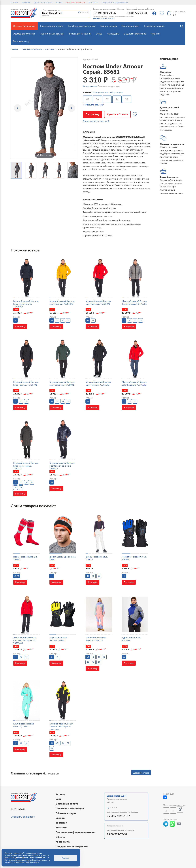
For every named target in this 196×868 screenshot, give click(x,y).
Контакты (93, 2)
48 (88, 99)
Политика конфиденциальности (75, 832)
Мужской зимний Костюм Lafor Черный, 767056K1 (98, 383)
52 (107, 99)
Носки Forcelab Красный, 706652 (25, 558)
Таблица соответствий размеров (108, 92)
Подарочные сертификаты (115, 2)
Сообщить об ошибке (23, 817)
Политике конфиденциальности (18, 860)
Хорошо (65, 858)
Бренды (60, 818)
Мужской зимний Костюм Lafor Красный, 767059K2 (134, 383)
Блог (58, 799)
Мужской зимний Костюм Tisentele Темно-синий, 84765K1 (62, 466)
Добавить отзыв (141, 773)
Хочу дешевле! (90, 86)
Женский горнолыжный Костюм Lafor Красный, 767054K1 (25, 640)
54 (117, 99)
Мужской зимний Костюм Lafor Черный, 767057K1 (26, 383)
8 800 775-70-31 (137, 13)
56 (127, 99)
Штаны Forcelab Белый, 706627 (97, 558)
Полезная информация (70, 808)
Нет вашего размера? (93, 105)
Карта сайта (63, 842)
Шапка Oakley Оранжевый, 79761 (63, 558)
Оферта (60, 837)
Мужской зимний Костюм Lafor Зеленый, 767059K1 (62, 383)
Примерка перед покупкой (96, 121)
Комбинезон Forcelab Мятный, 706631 (24, 725)
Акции (59, 2)
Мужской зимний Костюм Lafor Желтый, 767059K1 (62, 302)
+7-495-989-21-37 (105, 13)
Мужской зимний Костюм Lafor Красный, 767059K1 (98, 302)
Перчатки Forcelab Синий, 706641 (134, 558)
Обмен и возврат (66, 813)
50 (97, 99)
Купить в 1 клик (117, 114)
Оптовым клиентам (75, 2)
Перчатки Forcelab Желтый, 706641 (58, 639)
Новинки (26, 2)
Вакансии (61, 823)
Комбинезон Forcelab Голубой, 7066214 (96, 639)
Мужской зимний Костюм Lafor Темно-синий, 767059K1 (26, 304)
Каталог (14, 2)
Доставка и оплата (43, 2)
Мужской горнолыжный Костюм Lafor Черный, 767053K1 (61, 726)
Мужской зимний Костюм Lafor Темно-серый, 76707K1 (26, 466)
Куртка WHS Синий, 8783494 (131, 639)
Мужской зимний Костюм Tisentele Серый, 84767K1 (134, 302)
